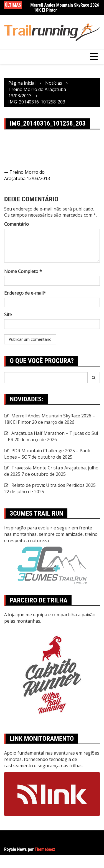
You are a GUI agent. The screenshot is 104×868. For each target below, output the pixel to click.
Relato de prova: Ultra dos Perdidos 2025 (54, 485)
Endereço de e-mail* (25, 293)
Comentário (17, 224)
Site (8, 315)
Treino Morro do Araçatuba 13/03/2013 (27, 175)
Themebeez (45, 849)
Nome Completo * (23, 271)
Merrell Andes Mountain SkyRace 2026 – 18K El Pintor (65, 8)
